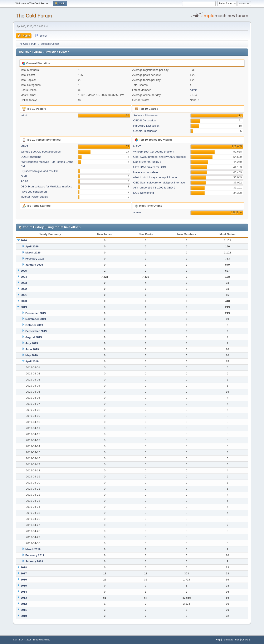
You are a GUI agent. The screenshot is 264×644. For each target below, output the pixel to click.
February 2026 (35, 259)
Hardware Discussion (146, 126)
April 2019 (32, 361)
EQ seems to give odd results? (40, 171)
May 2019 (32, 355)
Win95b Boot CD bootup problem (41, 152)
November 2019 (36, 319)
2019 (24, 307)
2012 (24, 604)
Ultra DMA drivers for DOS (150, 167)
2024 (24, 277)
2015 (24, 586)
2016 (24, 580)
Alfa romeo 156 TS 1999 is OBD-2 (154, 188)
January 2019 (34, 561)
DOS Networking (31, 157)
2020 (24, 301)
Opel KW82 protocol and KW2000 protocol (159, 157)
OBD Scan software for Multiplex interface (46, 186)
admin (194, 90)
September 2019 (36, 331)
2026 (24, 240)
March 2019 (33, 549)
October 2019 (34, 325)
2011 (24, 610)
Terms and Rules (231, 640)
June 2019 (32, 349)
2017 (24, 573)
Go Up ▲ (246, 640)
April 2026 (32, 246)
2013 (24, 598)
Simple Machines (41, 640)
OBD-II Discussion (145, 120)
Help (218, 640)
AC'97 (24, 181)
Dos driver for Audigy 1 (147, 162)
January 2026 (34, 265)
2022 (24, 289)
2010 (24, 616)
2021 (24, 295)
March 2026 (33, 253)
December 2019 (36, 313)
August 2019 (33, 337)
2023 (24, 283)
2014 (24, 592)
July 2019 (32, 343)
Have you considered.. (35, 192)
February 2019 (35, 555)
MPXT (25, 146)
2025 (24, 271)
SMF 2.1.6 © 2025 (22, 640)
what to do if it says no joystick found (156, 177)
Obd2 (24, 176)
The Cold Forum (34, 16)
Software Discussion (146, 115)
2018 (24, 567)
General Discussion (145, 131)
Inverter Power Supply (34, 197)
